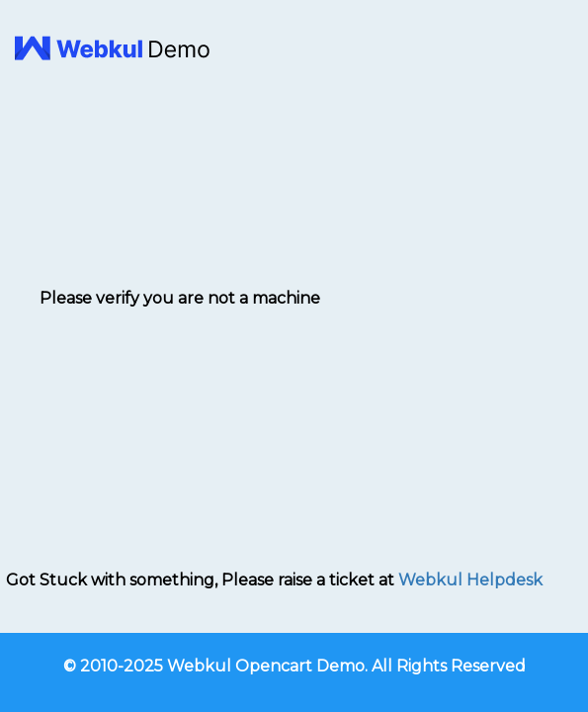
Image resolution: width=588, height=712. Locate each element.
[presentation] (180, 362)
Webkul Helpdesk (470, 580)
